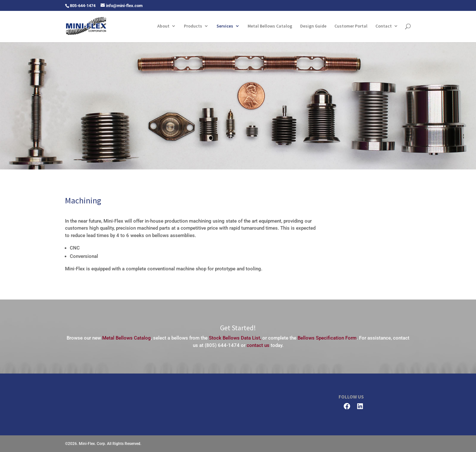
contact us (258, 345)
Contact (384, 26)
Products (193, 26)
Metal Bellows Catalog (270, 26)
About (163, 26)
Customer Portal (351, 26)
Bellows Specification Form (327, 338)
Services (225, 26)
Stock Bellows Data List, (235, 338)
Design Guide (313, 26)
